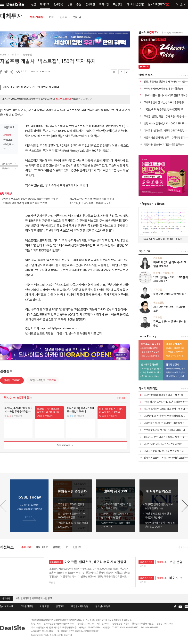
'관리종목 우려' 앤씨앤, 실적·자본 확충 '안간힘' (25, 203)
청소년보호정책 (103, 606)
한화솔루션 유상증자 (151, 344)
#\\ (5, 149)
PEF (51, 17)
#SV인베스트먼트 (10, 145)
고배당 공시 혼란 (174, 344)
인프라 (64, 17)
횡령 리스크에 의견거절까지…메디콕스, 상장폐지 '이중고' (176, 373)
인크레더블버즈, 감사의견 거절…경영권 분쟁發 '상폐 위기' (176, 376)
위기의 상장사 (172, 365)
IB (67, 547)
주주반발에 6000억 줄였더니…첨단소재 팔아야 (152, 348)
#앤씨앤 (7, 136)
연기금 (77, 17)
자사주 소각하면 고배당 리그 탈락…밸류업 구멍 (176, 348)
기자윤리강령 (27, 606)
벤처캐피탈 (37, 17)
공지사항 (6, 599)
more (11, 194)
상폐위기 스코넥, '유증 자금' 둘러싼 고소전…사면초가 (176, 369)
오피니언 (104, 4)
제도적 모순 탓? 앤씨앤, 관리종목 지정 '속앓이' (92, 199)
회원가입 (121, 398)
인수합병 (59, 4)
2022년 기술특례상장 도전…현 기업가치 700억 (31, 87)
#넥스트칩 (8, 140)
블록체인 (90, 4)
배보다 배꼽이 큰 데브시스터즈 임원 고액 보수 (166, 95)
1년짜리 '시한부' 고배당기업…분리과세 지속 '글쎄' (176, 352)
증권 (79, 4)
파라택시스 (162, 562)
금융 (70, 4)
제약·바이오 (42, 547)
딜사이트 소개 (7, 606)
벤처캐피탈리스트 (150, 365)
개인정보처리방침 (80, 606)
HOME (3, 55)
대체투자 (45, 4)
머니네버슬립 (135, 4)
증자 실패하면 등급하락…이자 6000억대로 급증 (152, 352)
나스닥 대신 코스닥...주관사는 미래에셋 (163, 444)
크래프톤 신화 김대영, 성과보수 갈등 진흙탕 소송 (152, 369)
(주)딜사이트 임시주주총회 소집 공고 (34, 598)
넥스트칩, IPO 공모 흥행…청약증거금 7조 (90, 203)
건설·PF (77, 547)
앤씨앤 (12, 380)
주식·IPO (26, 547)
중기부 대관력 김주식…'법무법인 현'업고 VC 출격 (152, 376)
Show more (65, 445)
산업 (34, 4)
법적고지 (60, 606)
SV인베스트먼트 (43, 380)
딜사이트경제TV (159, 4)
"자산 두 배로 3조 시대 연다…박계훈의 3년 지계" (152, 373)
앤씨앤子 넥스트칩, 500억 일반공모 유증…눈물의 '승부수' (30, 199)
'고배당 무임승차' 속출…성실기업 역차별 (176, 356)
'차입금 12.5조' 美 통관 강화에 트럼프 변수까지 (152, 356)
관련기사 (4, 194)
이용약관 (44, 606)
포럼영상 (118, 4)
